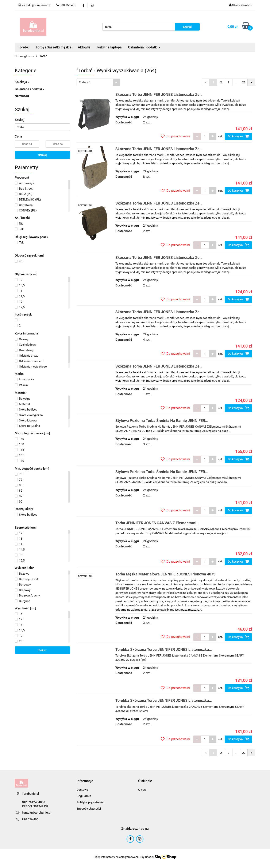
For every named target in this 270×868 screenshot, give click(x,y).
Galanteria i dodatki (144, 47)
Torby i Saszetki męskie (54, 47)
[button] (85, 781)
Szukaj (42, 155)
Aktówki (84, 47)
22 (244, 82)
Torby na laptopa (109, 47)
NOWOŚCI (22, 96)
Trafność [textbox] (84, 82)
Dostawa (82, 790)
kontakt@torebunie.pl (37, 813)
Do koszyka (238, 136)
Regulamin (84, 796)
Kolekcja (22, 82)
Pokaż (43, 650)
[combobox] (98, 82)
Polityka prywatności (90, 802)
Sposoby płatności (89, 809)
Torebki (24, 47)
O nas (142, 790)
